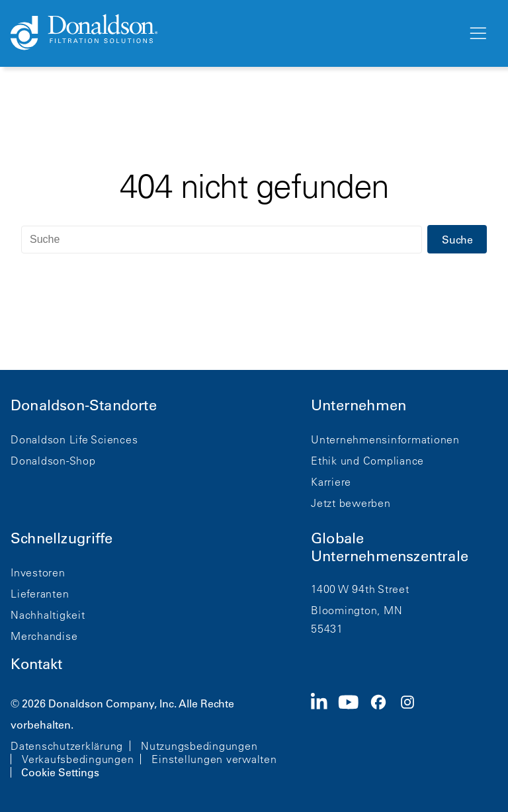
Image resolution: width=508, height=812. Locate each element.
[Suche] (222, 240)
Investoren (38, 572)
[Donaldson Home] (233, 33)
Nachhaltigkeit (48, 615)
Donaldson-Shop (53, 461)
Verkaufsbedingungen (78, 759)
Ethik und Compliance (367, 461)
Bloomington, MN (357, 610)
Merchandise (44, 636)
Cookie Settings (60, 772)
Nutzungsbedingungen (199, 746)
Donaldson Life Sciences (74, 439)
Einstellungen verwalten (214, 759)
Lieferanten (40, 594)
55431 (327, 629)
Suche (457, 240)
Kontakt (36, 664)
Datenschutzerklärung (67, 746)
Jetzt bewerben (351, 503)
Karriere (331, 482)
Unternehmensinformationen (385, 439)
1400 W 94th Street (360, 589)
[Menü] (477, 34)
